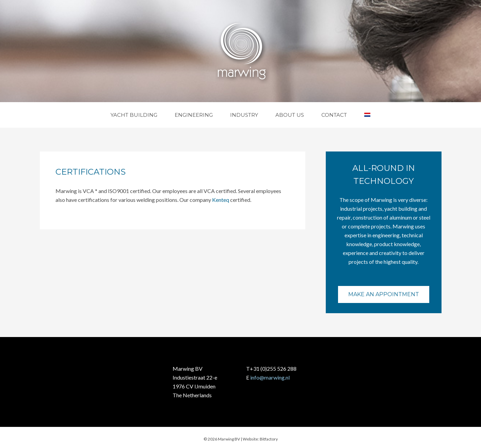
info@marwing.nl (270, 377)
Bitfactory (269, 439)
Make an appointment (384, 294)
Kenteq (221, 200)
